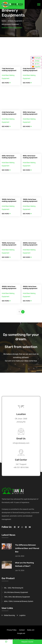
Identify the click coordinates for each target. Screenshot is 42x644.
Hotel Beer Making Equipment (12, 28)
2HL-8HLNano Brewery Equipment (16, 592)
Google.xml (21, 633)
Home (4, 21)
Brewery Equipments (15, 21)
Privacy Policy (12, 630)
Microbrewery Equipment (10, 24)
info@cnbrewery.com (21, 443)
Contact (22, 630)
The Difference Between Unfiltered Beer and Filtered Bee (27, 548)
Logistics (22, 615)
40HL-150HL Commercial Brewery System (19, 601)
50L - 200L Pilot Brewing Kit (14, 588)
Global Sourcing (9, 615)
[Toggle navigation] (39, 4)
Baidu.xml (31, 630)
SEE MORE (6, 83)
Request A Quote (27, 642)
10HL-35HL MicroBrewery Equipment (17, 597)
